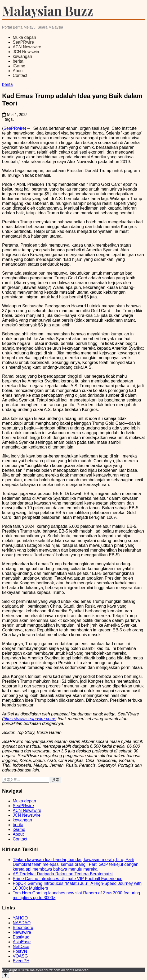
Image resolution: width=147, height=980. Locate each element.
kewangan (22, 56)
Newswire (22, 932)
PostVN (20, 951)
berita (18, 61)
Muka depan (24, 37)
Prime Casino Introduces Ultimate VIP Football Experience (68, 879)
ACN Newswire (27, 47)
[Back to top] (6, 975)
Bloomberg (23, 928)
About (18, 71)
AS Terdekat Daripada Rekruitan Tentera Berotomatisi (63, 874)
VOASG (20, 956)
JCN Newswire (27, 52)
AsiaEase (22, 942)
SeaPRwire (23, 42)
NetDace (21, 947)
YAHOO (20, 918)
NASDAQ (22, 923)
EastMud (21, 937)
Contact (20, 75)
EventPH (21, 961)
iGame (19, 66)
